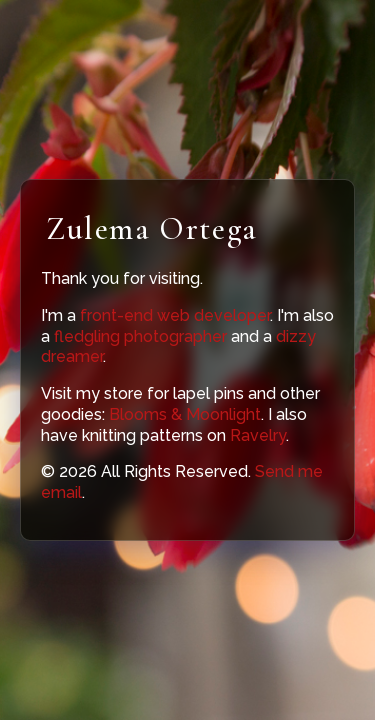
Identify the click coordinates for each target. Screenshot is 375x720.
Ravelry (258, 435)
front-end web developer (175, 315)
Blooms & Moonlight (185, 414)
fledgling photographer (140, 336)
